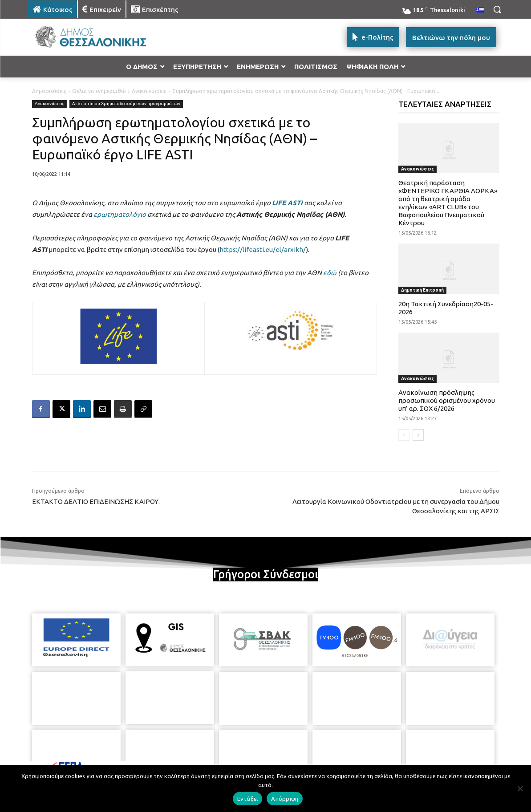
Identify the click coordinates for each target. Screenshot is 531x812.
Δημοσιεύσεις (49, 91)
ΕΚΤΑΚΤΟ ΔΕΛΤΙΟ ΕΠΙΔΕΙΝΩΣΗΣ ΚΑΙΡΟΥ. (96, 501)
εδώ (330, 273)
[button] (497, 9)
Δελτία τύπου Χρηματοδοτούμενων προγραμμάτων (126, 104)
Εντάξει (248, 799)
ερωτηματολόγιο (120, 214)
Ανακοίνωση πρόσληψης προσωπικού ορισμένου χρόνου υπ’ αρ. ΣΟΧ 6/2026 (447, 400)
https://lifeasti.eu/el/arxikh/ (263, 250)
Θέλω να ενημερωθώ (99, 91)
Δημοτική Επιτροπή (422, 290)
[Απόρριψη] (520, 788)
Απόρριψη (285, 799)
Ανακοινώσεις (149, 91)
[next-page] (418, 435)
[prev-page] (404, 435)
